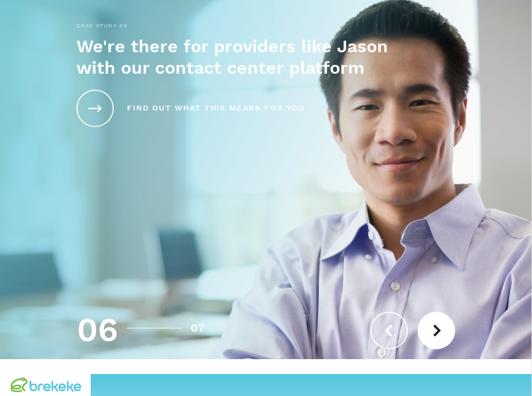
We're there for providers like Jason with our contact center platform (232, 57)
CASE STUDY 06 (102, 26)
